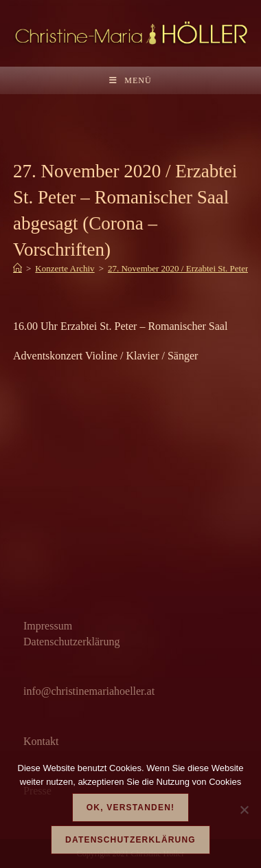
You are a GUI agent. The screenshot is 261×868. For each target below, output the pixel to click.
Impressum (48, 626)
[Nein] (244, 810)
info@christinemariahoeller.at (89, 691)
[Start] (18, 268)
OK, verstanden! (130, 808)
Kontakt (41, 741)
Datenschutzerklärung (71, 642)
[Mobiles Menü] (130, 80)
